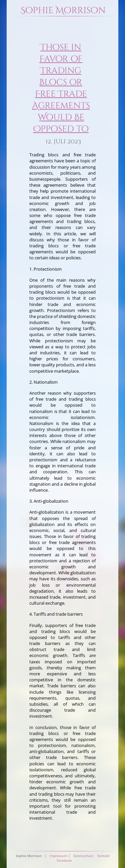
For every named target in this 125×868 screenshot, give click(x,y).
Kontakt (103, 856)
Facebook (64, 860)
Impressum (58, 856)
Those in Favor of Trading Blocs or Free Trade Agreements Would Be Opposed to (61, 88)
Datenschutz (83, 856)
